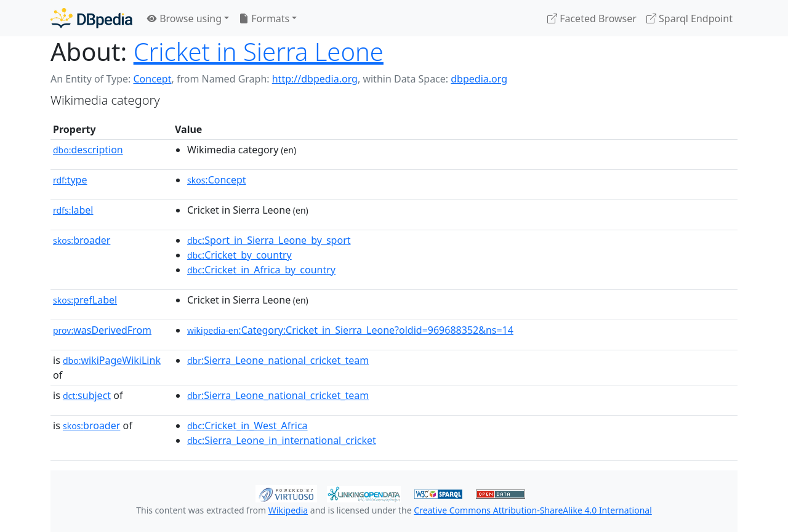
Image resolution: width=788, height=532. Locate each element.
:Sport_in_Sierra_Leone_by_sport (269, 240)
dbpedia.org (479, 79)
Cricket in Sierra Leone (259, 51)
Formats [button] (264, 18)
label (73, 210)
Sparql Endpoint (689, 18)
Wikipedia (288, 510)
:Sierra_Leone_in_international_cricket (282, 440)
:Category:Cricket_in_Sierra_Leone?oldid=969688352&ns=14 (350, 330)
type (70, 180)
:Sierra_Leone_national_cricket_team (278, 360)
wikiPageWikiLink (112, 360)
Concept (152, 79)
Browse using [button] (184, 18)
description (88, 150)
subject (87, 395)
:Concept (217, 180)
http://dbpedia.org (315, 79)
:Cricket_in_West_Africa (247, 425)
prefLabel (85, 300)
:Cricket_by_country (239, 255)
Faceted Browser (592, 18)
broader (82, 240)
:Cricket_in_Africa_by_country (261, 270)
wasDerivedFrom (102, 330)
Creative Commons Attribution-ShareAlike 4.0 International (533, 510)
